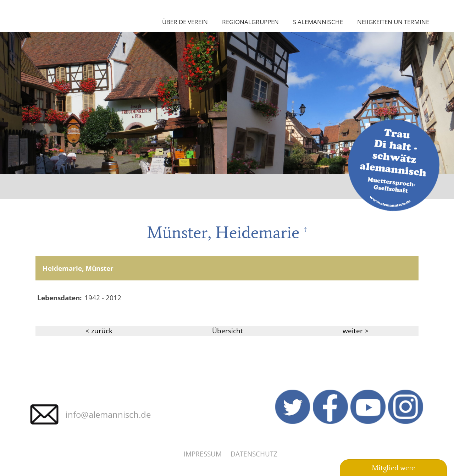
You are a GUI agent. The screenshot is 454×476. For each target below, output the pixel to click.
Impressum (203, 454)
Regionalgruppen (250, 22)
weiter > (356, 331)
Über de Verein (185, 22)
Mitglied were (393, 468)
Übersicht (228, 331)
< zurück (99, 331)
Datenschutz (254, 454)
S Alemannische (318, 22)
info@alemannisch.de (108, 414)
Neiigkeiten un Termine (393, 22)
